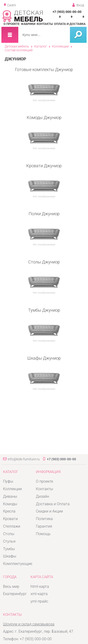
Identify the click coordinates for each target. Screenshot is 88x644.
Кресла (9, 511)
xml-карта (39, 594)
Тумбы (9, 549)
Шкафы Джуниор (44, 374)
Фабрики (28, 24)
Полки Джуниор (44, 230)
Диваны (10, 496)
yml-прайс (39, 601)
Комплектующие (18, 564)
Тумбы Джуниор (44, 326)
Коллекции (60, 46)
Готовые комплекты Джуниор (44, 86)
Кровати (10, 519)
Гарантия (44, 526)
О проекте (11, 24)
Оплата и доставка (70, 24)
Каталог (41, 46)
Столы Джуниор (44, 278)
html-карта (40, 586)
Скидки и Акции (49, 511)
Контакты (45, 24)
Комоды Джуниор (44, 134)
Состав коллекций (19, 50)
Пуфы (8, 481)
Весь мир (11, 586)
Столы (9, 534)
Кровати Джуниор (44, 182)
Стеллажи (12, 526)
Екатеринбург (15, 594)
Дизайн (42, 496)
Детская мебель (17, 46)
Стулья (9, 541)
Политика (44, 519)
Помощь (43, 534)
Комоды (10, 504)
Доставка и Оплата (53, 504)
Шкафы (10, 556)
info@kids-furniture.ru (24, 459)
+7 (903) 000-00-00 (67, 12)
